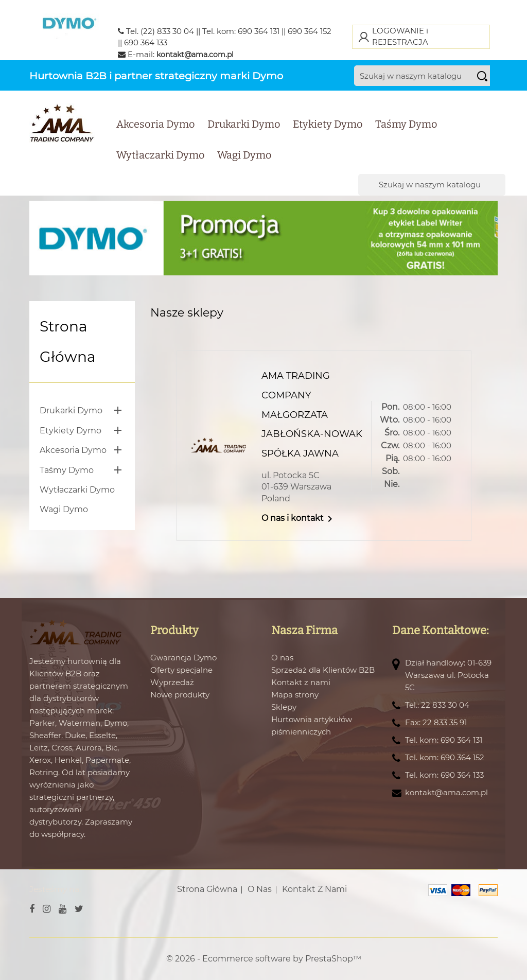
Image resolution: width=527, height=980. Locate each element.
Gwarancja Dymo (183, 658)
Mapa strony (295, 695)
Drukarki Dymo (244, 124)
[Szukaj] (431, 76)
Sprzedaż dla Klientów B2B (323, 670)
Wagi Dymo (244, 155)
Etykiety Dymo (328, 124)
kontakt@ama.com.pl (195, 55)
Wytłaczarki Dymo (161, 155)
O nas (282, 658)
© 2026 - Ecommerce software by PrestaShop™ (264, 959)
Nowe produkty (180, 695)
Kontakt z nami (301, 682)
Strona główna (68, 342)
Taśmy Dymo (406, 124)
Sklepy (284, 707)
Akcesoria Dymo (156, 124)
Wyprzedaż (172, 682)
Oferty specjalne (181, 670)
